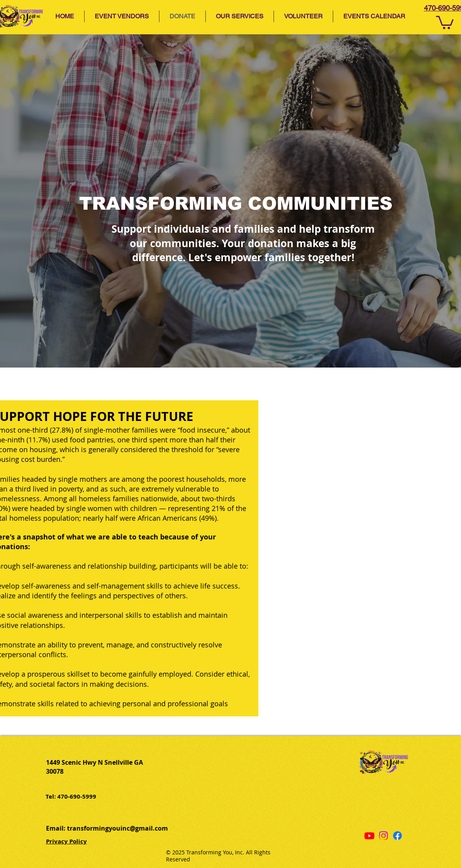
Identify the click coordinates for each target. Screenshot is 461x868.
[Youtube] (369, 836)
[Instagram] (383, 836)
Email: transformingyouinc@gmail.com (107, 828)
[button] (240, 16)
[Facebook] (397, 836)
